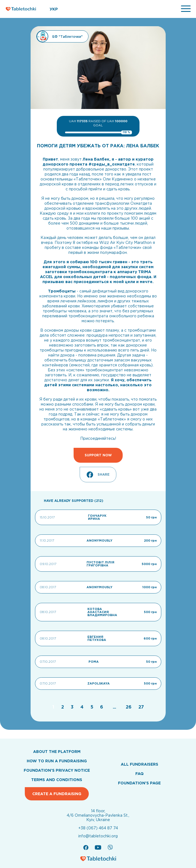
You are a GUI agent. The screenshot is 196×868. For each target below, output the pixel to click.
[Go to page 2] (63, 707)
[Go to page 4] (83, 707)
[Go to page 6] (102, 707)
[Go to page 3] (73, 707)
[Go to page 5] (92, 707)
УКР (54, 9)
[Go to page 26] (129, 707)
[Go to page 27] (141, 707)
